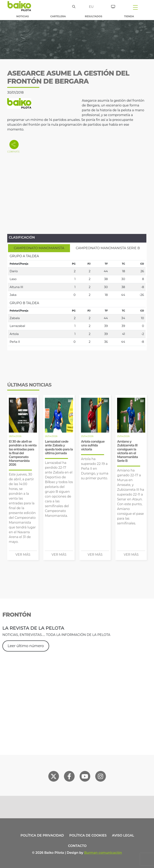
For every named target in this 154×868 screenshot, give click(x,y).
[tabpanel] (77, 299)
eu (91, 7)
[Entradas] (113, 6)
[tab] (39, 248)
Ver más (23, 555)
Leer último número (26, 646)
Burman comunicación (103, 853)
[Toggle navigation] (135, 7)
